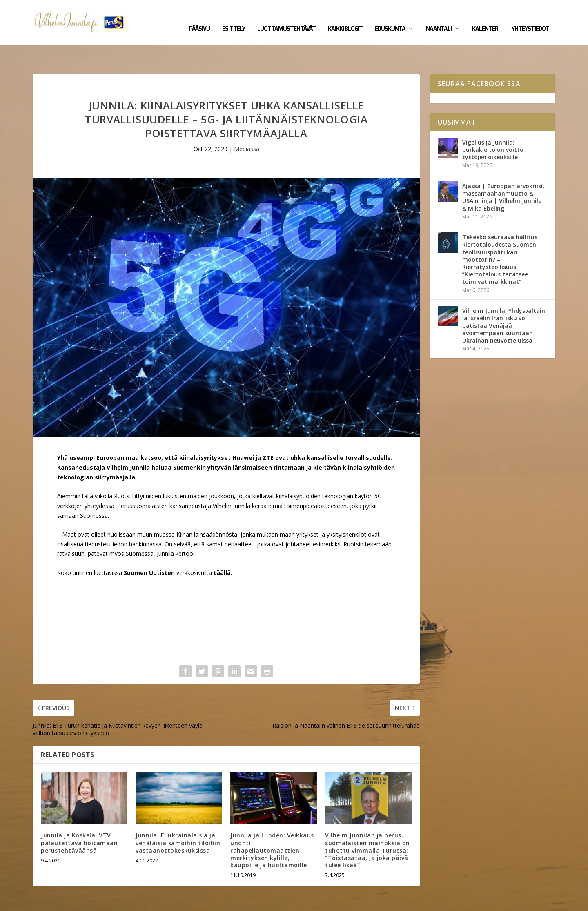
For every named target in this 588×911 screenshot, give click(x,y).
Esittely (234, 17)
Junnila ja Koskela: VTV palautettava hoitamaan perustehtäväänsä (79, 817)
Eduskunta (390, 17)
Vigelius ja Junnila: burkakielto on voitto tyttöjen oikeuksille (493, 124)
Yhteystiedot (530, 17)
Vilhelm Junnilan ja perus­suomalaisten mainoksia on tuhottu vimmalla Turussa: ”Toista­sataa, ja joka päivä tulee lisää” (367, 825)
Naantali (439, 17)
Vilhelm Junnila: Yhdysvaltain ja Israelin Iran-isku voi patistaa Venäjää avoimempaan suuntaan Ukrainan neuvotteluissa (504, 300)
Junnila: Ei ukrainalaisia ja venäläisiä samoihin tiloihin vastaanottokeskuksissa (178, 817)
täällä (222, 547)
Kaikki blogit (345, 17)
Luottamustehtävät (286, 17)
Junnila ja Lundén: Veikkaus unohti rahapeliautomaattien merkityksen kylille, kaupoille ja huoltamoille (272, 825)
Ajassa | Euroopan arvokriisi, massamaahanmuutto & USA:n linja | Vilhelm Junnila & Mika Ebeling (503, 172)
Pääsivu (199, 17)
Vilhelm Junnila (59, 902)
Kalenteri (486, 17)
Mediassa (247, 124)
